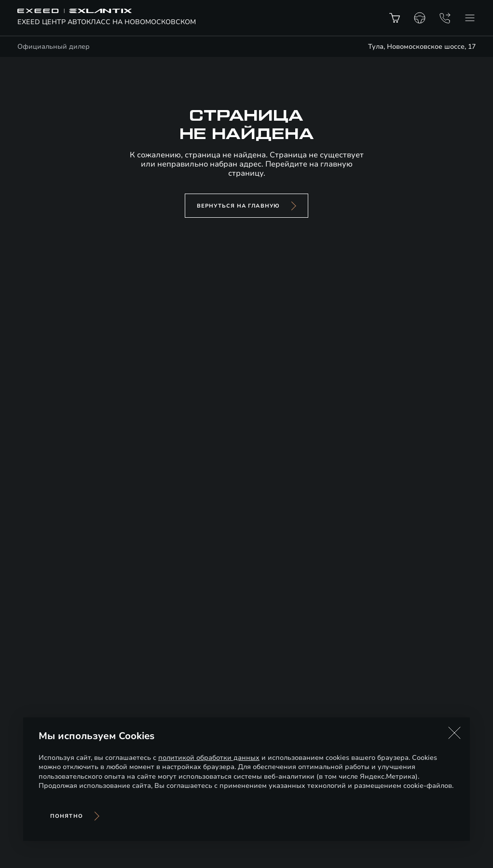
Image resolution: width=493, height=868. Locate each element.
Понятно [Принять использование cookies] (67, 816)
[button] (454, 733)
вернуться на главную (238, 206)
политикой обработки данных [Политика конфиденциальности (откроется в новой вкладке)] (209, 758)
